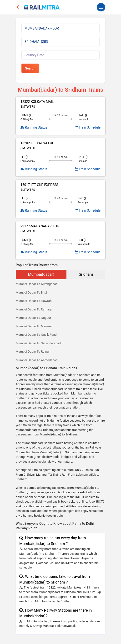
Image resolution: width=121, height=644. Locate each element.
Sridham (86, 274)
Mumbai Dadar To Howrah (34, 301)
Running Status (34, 127)
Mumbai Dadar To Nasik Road (36, 335)
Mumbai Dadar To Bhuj (31, 292)
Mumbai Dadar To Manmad (34, 326)
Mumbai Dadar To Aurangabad (37, 284)
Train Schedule (88, 127)
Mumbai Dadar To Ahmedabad (37, 360)
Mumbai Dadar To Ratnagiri (34, 309)
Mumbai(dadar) (41, 274)
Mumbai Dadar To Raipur (33, 352)
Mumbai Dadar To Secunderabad (38, 343)
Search (30, 68)
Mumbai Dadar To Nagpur (33, 318)
